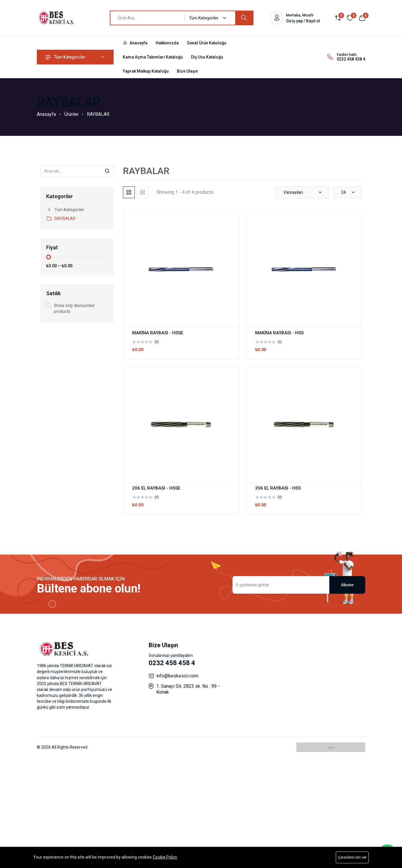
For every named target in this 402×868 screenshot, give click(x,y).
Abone (347, 585)
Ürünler (71, 114)
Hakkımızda (167, 43)
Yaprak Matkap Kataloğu (146, 71)
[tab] (129, 192)
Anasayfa (135, 43)
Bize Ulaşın (187, 71)
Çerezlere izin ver (352, 857)
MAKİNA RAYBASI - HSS (279, 333)
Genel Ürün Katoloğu (207, 43)
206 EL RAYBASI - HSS (278, 488)
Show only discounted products (74, 308)
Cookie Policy (165, 857)
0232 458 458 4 (351, 59)
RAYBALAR (61, 218)
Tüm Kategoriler (65, 57)
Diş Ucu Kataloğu (207, 57)
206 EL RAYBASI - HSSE (156, 488)
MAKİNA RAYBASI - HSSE (158, 333)
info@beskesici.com (177, 676)
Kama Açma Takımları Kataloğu (153, 57)
